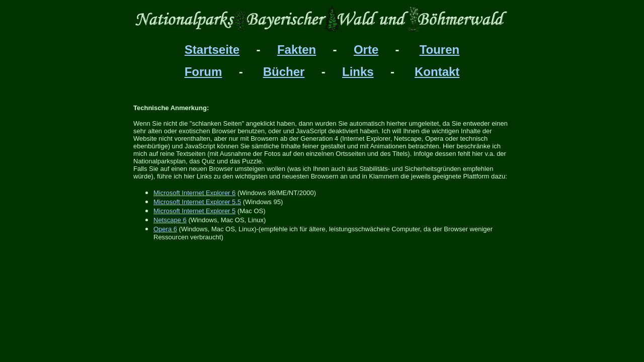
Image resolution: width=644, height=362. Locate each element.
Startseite (212, 50)
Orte (366, 50)
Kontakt (437, 72)
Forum (204, 72)
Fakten (297, 50)
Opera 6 (165, 229)
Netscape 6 (170, 220)
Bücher (284, 72)
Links (358, 72)
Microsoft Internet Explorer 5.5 (197, 202)
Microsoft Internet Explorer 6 (194, 193)
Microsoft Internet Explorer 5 (194, 211)
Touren (440, 50)
